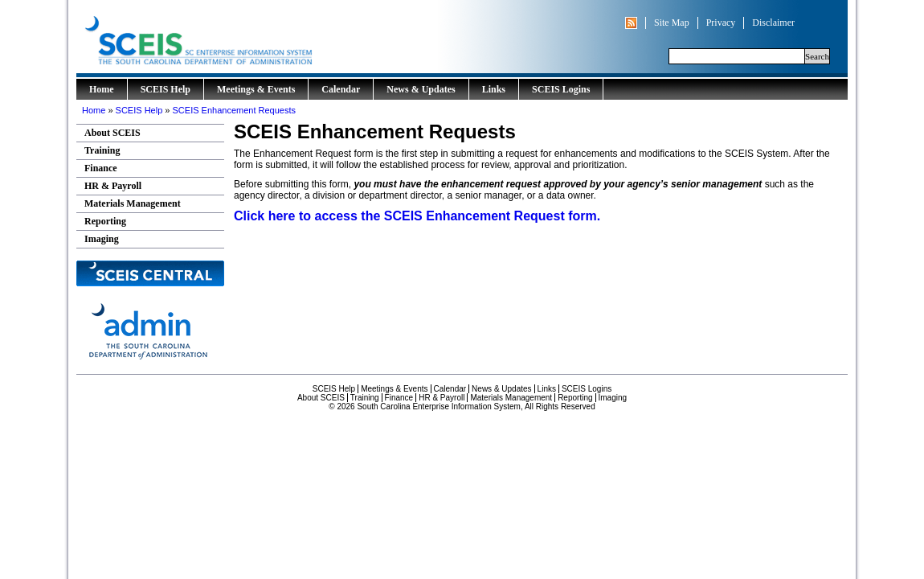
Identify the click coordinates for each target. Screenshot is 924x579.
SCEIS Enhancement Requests (234, 110)
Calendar (341, 89)
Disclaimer (773, 23)
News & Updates (421, 89)
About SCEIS (112, 133)
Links (494, 89)
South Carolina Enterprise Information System (265, 37)
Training (102, 150)
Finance (101, 168)
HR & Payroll (113, 186)
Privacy (721, 23)
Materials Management (133, 203)
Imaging (102, 239)
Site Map (672, 23)
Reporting (105, 221)
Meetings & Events (256, 89)
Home (102, 89)
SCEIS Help (166, 89)
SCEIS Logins (561, 89)
